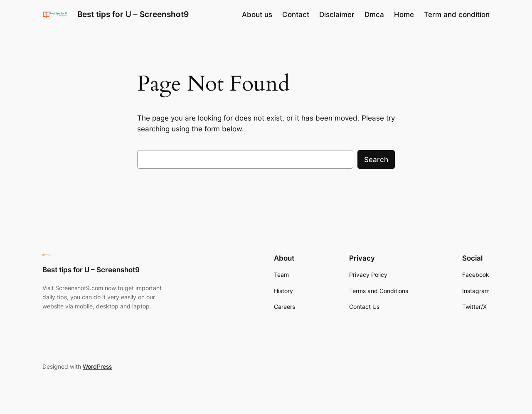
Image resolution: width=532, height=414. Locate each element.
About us (257, 15)
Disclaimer (337, 15)
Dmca (374, 15)
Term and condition (457, 15)
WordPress (97, 366)
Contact (296, 15)
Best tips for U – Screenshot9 (133, 14)
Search (376, 160)
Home (404, 15)
